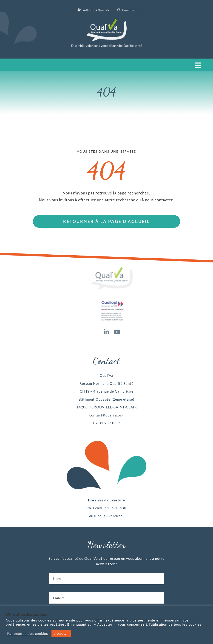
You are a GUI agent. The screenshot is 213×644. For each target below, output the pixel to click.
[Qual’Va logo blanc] (106, 20)
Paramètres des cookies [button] (27, 634)
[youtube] (117, 331)
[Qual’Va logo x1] (112, 268)
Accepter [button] (61, 634)
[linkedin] (106, 331)
